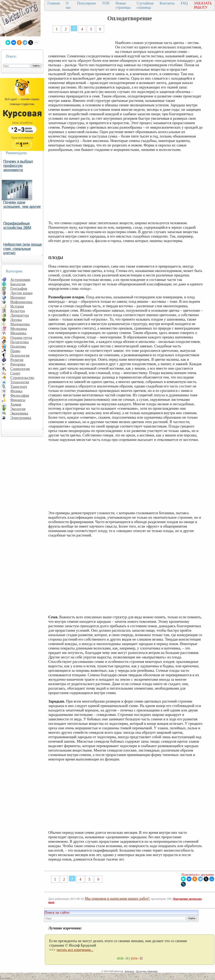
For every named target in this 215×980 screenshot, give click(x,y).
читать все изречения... (75, 950)
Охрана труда (21, 338)
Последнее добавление (147, 971)
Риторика (18, 364)
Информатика (21, 302)
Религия (17, 360)
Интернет (18, 297)
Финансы (18, 400)
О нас (68, 5)
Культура (18, 311)
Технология (20, 382)
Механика (18, 333)
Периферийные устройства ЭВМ (17, 226)
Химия (16, 404)
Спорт (15, 373)
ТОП (106, 3)
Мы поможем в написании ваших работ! (117, 898)
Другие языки (21, 293)
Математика (20, 324)
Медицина (19, 329)
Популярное (87, 3)
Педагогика (20, 342)
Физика (16, 391)
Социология (20, 369)
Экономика (19, 413)
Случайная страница (145, 5)
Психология (20, 355)
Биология (18, 284)
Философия (20, 395)
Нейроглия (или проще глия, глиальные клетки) (23, 249)
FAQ (184, 3)
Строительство (22, 378)
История (17, 306)
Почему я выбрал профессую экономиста (18, 166)
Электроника (21, 418)
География (19, 288)
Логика (16, 320)
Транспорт (19, 387)
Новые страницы (123, 5)
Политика (18, 346)
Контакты (167, 3)
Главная (54, 3)
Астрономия (20, 280)
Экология (18, 409)
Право (15, 351)
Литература (20, 315)
